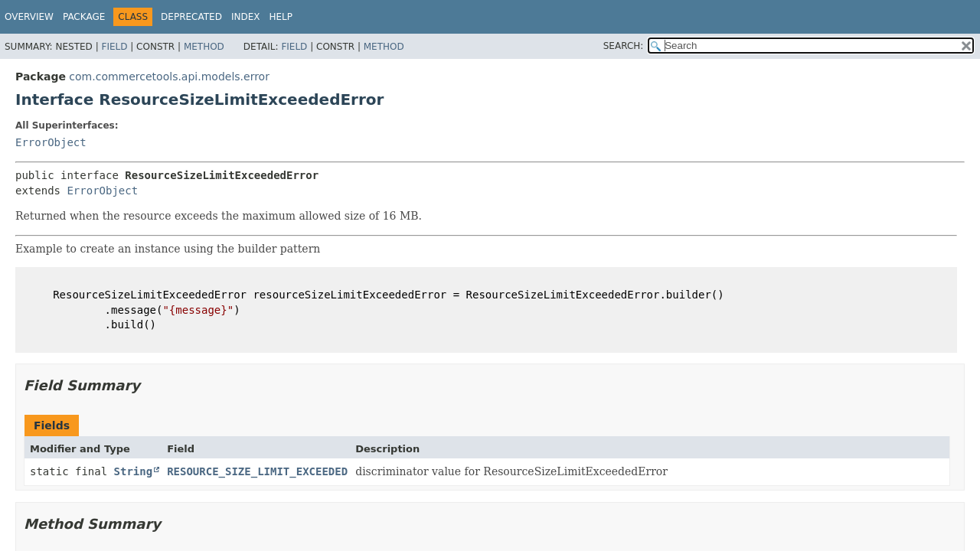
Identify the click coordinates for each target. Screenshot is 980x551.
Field (114, 47)
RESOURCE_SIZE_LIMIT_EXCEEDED (257, 471)
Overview (29, 17)
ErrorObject (51, 142)
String (134, 471)
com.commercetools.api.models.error (169, 77)
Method (204, 47)
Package (84, 17)
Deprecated (191, 17)
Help (281, 17)
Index (246, 17)
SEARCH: (624, 46)
